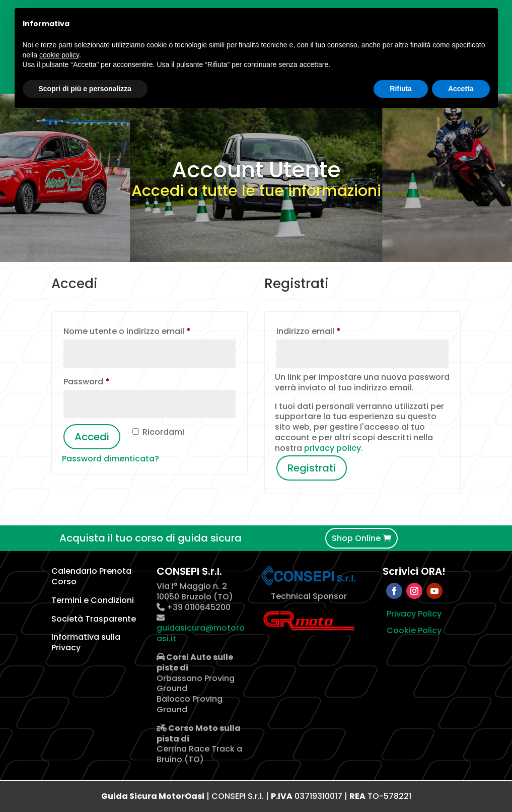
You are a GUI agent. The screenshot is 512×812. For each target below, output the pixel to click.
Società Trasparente (94, 619)
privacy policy (333, 448)
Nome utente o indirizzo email (146, 330)
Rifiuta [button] (401, 89)
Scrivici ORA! (414, 571)
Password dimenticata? (111, 459)
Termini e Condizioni (93, 600)
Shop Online (356, 538)
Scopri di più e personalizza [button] (85, 89)
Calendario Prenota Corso (91, 576)
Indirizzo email (327, 330)
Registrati (312, 468)
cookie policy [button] (59, 55)
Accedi (92, 437)
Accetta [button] (461, 89)
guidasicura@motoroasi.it (201, 633)
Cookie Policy (414, 630)
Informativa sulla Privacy (86, 642)
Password (105, 381)
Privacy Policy (414, 614)
